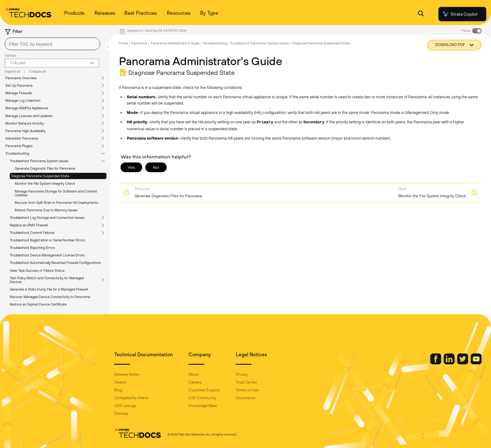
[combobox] (52, 44)
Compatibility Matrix (131, 398)
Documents (246, 398)
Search (120, 382)
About (194, 374)
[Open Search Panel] (421, 14)
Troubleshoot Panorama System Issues (39, 161)
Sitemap (121, 414)
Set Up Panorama (19, 85)
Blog (118, 390)
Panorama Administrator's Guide (175, 43)
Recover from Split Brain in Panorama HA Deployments (56, 203)
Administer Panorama (22, 138)
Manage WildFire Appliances (27, 108)
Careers (195, 382)
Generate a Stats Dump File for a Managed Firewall (49, 289)
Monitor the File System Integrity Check (45, 183)
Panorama (139, 43)
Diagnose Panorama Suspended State (40, 176)
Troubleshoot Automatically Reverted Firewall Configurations (55, 263)
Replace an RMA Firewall (29, 225)
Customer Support (204, 390)
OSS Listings (125, 406)
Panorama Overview (21, 78)
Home (124, 43)
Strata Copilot (460, 14)
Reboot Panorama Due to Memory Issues (46, 210)
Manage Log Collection (23, 100)
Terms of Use (247, 390)
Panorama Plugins (19, 146)
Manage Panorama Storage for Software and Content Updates (56, 193)
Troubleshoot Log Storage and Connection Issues (47, 218)
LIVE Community (202, 398)
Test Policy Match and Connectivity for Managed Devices (47, 280)
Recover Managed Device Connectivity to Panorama (50, 297)
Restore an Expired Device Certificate (38, 304)
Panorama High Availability (25, 131)
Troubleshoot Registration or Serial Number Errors (47, 240)
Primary (265, 122)
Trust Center (246, 382)
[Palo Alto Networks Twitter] (463, 363)
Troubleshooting (17, 153)
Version (10, 55)
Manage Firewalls (19, 93)
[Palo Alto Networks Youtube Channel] (476, 363)
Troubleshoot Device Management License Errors (47, 255)
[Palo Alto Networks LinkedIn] (450, 363)
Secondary (314, 122)
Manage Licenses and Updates (29, 116)
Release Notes (127, 374)
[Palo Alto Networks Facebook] (436, 363)
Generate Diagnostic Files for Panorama (45, 168)
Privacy (242, 374)
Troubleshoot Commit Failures (32, 233)
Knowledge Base (203, 406)
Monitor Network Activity (24, 123)
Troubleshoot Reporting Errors (32, 248)
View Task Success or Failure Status (37, 270)
